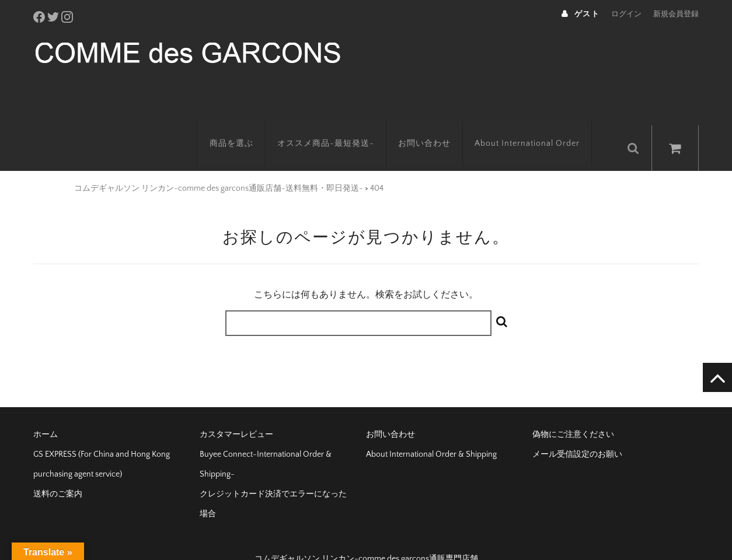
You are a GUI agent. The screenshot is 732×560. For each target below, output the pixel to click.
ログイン (626, 14)
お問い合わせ (438, 125)
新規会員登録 (676, 14)
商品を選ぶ (245, 125)
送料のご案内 (58, 471)
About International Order (541, 125)
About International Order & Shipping (431, 432)
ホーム (46, 412)
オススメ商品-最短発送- (339, 125)
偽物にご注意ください (573, 412)
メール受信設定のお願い (577, 432)
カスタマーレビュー (236, 412)
